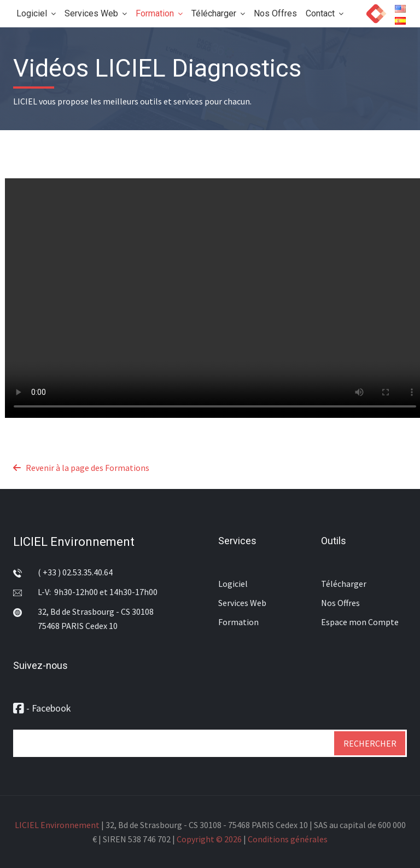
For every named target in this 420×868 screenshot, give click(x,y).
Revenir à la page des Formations (81, 468)
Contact (325, 13)
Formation (159, 13)
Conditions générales (288, 839)
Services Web (96, 13)
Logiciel (36, 13)
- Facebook (42, 708)
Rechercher (370, 743)
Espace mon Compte (360, 622)
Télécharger (218, 13)
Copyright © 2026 (209, 839)
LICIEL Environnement (74, 542)
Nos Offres (275, 13)
